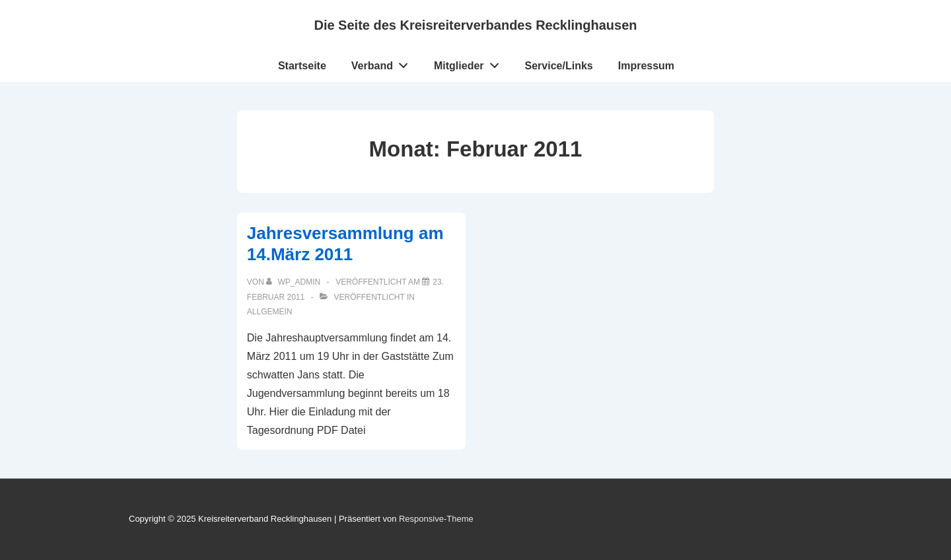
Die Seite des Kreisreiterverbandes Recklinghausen (475, 25)
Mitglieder (470, 63)
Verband (383, 63)
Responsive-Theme (436, 519)
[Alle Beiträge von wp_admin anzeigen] (294, 282)
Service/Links (559, 66)
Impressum (646, 66)
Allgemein (270, 312)
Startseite (302, 66)
